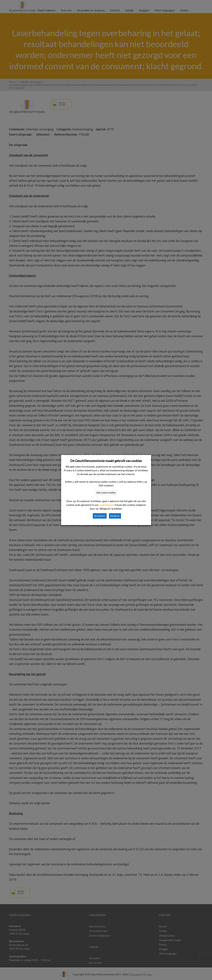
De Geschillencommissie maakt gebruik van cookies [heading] (106, 461)
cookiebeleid (106, 505)
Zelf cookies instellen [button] (106, 493)
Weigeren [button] (115, 516)
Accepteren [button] (100, 516)
